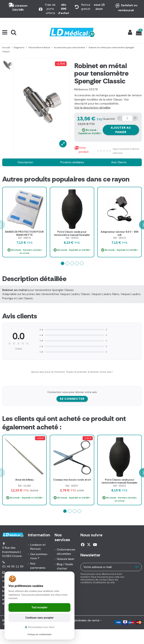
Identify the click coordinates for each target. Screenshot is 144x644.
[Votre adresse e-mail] (107, 567)
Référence (81, 89)
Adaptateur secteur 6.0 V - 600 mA (119, 233)
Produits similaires (72, 162)
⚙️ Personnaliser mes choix (39, 627)
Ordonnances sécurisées (66, 552)
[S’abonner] (137, 567)
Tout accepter (39, 607)
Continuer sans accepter (40, 618)
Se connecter (72, 399)
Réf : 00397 (72, 486)
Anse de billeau (24, 480)
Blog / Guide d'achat (65, 566)
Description (25, 162)
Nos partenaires (38, 566)
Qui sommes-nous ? (39, 556)
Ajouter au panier (121, 130)
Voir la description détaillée (92, 108)
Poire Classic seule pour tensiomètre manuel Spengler (72, 233)
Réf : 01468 (24, 486)
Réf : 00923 (72, 238)
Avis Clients (119, 162)
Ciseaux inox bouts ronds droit (72, 480)
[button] (63, 263)
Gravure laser (66, 559)
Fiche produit (81, 150)
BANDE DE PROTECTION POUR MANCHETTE (24, 233)
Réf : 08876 (24, 238)
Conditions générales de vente (79, 620)
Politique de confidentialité (39, 635)
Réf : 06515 (120, 238)
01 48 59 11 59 (13, 566)
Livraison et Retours (38, 547)
